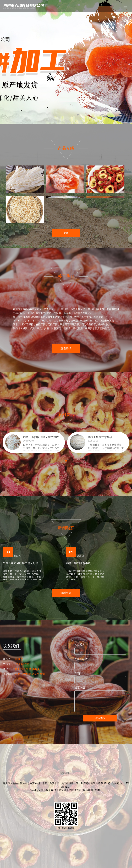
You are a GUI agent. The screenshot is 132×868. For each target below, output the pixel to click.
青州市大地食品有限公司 (68, 790)
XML (98, 790)
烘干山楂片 (67, 783)
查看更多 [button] (66, 593)
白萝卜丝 (54, 783)
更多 (66, 234)
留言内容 (80, 687)
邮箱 (77, 673)
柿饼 (38, 783)
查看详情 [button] (66, 348)
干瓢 (45, 783)
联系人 (80, 645)
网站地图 (88, 790)
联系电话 (81, 659)
